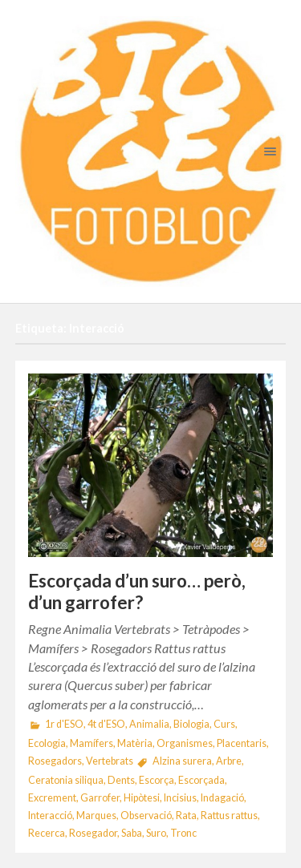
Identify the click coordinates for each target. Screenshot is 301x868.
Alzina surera (182, 761)
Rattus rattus (229, 816)
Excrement (52, 798)
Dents (121, 780)
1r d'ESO (64, 724)
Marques (96, 816)
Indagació (222, 798)
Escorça (157, 780)
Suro (156, 833)
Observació (146, 816)
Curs (224, 724)
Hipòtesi (142, 798)
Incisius (180, 798)
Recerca (47, 833)
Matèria (135, 743)
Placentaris (242, 743)
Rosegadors (55, 761)
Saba (132, 833)
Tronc (183, 833)
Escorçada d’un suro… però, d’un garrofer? (137, 591)
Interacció (50, 816)
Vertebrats (110, 761)
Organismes (185, 743)
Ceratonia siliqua (66, 780)
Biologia (191, 724)
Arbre (229, 761)
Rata (186, 816)
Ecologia (47, 743)
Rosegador (93, 833)
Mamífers (92, 743)
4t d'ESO (106, 724)
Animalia (149, 724)
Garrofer (100, 798)
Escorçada (201, 780)
